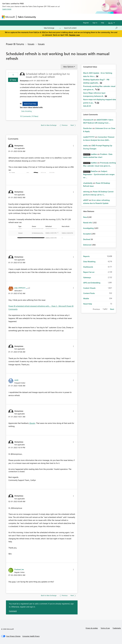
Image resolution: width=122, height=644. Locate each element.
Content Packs (89, 293)
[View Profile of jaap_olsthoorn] (20, 288)
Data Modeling (27, 111)
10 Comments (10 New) (29, 116)
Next (112, 309)
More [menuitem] (91, 17)
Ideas (62, 17)
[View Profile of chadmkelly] (88, 183)
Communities (72, 17)
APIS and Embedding (92, 283)
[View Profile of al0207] (86, 200)
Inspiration (52, 17)
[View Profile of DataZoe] (94, 171)
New (85, 217)
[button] (73, 146)
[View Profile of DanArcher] (88, 128)
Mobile (86, 298)
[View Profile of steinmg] (86, 192)
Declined (87, 239)
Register (86, 23)
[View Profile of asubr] (16, 380)
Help (103, 23)
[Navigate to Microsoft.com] (8, 17)
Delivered (87, 245)
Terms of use (105, 628)
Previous (96, 309)
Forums (41, 17)
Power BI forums (15, 44)
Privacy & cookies (92, 628)
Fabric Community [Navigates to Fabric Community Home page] (27, 17)
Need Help (88, 304)
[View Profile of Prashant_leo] (19, 569)
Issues (31, 44)
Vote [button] (14, 80)
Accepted (87, 234)
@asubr (32, 423)
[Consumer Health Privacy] (31, 636)
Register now (74, 35)
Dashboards (88, 267)
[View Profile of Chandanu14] (88, 120)
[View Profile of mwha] (86, 145)
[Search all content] (91, 28)
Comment (13, 611)
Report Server (89, 272)
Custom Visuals (89, 288)
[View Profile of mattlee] (94, 154)
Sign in (95, 23)
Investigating (30, 104)
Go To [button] (110, 23)
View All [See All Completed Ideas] (87, 106)
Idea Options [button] (68, 67)
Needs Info (88, 223)
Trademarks (117, 628)
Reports (86, 256)
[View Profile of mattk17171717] (89, 137)
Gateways (87, 277)
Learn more (7, 9)
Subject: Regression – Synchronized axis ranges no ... (99, 174)
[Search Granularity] (52, 28)
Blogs (83, 17)
